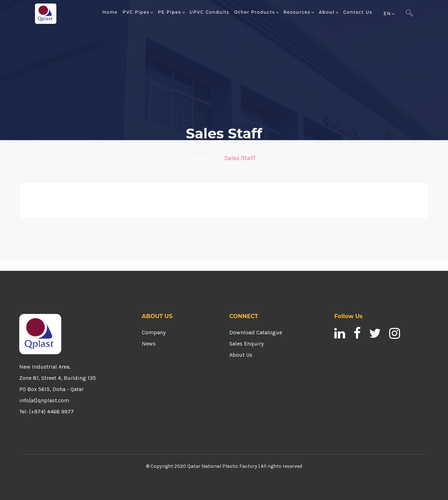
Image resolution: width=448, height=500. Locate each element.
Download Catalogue (256, 332)
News (149, 344)
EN (387, 14)
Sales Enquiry (246, 344)
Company (154, 332)
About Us (241, 355)
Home (200, 158)
